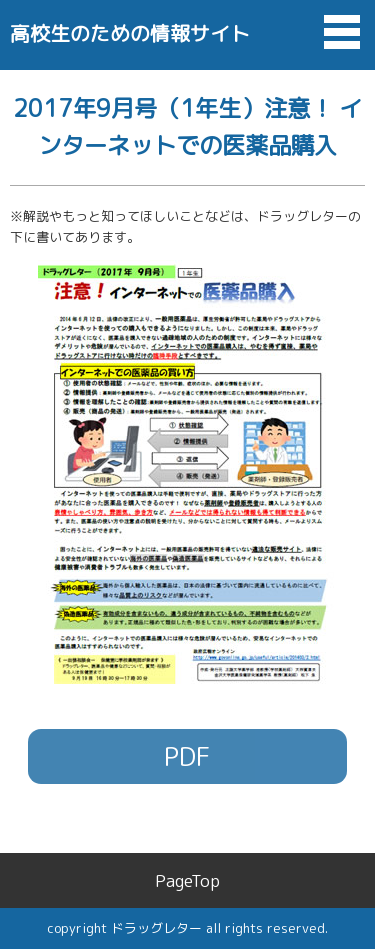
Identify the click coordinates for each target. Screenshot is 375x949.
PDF (187, 756)
